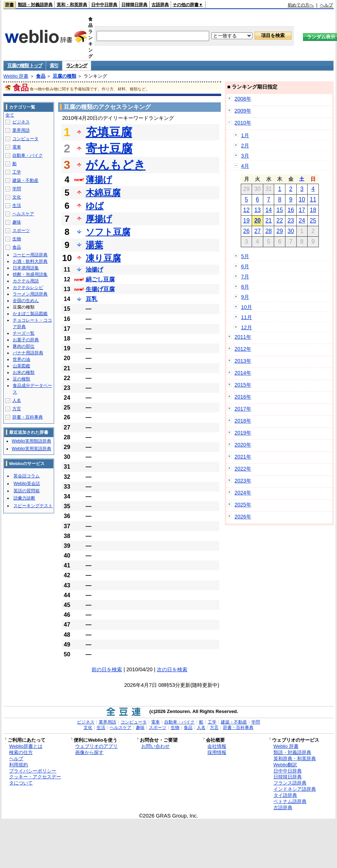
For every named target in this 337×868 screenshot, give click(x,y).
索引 (54, 66)
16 (291, 210)
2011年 (243, 337)
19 (247, 221)
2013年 (243, 361)
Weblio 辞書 (16, 76)
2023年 (243, 481)
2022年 (243, 469)
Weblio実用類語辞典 (31, 441)
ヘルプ (326, 5)
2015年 (243, 385)
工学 (17, 172)
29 (280, 231)
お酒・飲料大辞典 (30, 261)
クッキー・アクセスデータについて (35, 780)
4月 (245, 166)
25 (313, 221)
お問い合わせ (155, 746)
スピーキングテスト (33, 506)
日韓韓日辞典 (134, 5)
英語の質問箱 (27, 491)
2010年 (243, 123)
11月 (247, 317)
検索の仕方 (21, 752)
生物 (17, 239)
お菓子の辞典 (26, 340)
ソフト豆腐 (108, 232)
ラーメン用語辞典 (30, 294)
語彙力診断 (24, 498)
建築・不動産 (25, 180)
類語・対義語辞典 (35, 5)
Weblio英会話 (27, 484)
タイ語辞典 (285, 795)
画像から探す (89, 752)
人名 (17, 400)
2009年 (243, 111)
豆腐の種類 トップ (25, 66)
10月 (247, 307)
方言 (17, 409)
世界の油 (21, 359)
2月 (245, 146)
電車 (17, 147)
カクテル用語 (26, 281)
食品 (41, 76)
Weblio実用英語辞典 (31, 449)
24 (302, 221)
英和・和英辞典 (72, 5)
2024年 (243, 493)
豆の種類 (21, 379)
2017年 (243, 409)
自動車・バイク (28, 155)
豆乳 (92, 299)
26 (247, 231)
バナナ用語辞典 (28, 353)
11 (313, 199)
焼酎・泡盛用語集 (30, 274)
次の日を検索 (172, 669)
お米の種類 (24, 372)
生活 (17, 205)
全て (10, 115)
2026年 (243, 517)
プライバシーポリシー (33, 771)
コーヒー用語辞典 (30, 255)
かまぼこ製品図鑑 (30, 314)
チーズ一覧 (24, 333)
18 (313, 210)
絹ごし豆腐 (100, 279)
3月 (245, 156)
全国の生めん (26, 301)
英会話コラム (27, 476)
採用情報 (217, 752)
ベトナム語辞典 (290, 801)
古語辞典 (160, 5)
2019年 (243, 433)
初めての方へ (301, 5)
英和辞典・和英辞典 (295, 759)
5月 (245, 256)
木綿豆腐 (103, 193)
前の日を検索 (107, 669)
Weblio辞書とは (26, 746)
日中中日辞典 (104, 5)
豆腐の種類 (64, 76)
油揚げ (94, 270)
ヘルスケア (23, 214)
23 (291, 221)
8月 (245, 287)
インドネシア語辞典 (295, 789)
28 (269, 231)
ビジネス (21, 122)
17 (302, 210)
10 (302, 199)
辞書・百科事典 (28, 417)
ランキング (77, 66)
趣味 (17, 222)
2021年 (243, 457)
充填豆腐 (109, 132)
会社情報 (217, 746)
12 (247, 210)
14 (269, 210)
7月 (245, 277)
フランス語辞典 (290, 783)
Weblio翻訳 (285, 765)
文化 (17, 197)
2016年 (243, 397)
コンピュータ (25, 139)
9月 (245, 297)
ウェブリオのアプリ (96, 746)
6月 (245, 266)
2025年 (243, 505)
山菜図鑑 (21, 366)
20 (257, 221)
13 (257, 210)
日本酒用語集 (26, 268)
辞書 (9, 5)
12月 (247, 327)
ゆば (95, 206)
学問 (17, 189)
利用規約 (19, 765)
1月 (245, 135)
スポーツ (21, 231)
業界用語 (21, 130)
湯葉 (94, 245)
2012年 (243, 349)
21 (269, 221)
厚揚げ (99, 219)
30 (291, 231)
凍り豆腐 (103, 258)
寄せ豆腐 (109, 148)
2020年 (243, 445)
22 (280, 221)
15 (280, 210)
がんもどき (116, 165)
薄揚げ (99, 180)
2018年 (243, 421)
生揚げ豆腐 (100, 289)
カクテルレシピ (28, 288)
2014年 (243, 373)
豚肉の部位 (24, 346)
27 (257, 231)
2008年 (243, 99)
